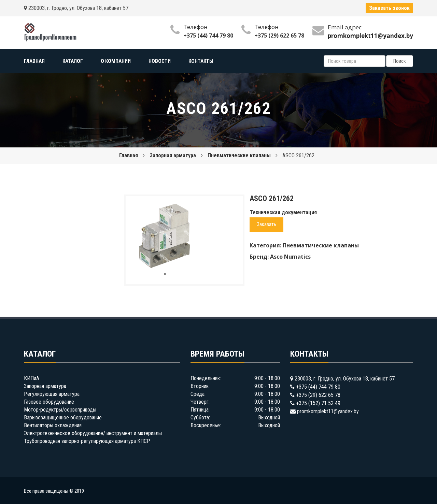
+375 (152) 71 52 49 (318, 403)
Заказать (266, 224)
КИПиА (32, 378)
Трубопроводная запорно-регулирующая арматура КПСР (87, 441)
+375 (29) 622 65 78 (279, 35)
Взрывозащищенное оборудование (63, 417)
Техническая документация (283, 212)
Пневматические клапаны (239, 155)
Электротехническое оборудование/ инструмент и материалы (93, 433)
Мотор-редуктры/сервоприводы (60, 410)
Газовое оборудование (49, 402)
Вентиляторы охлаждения (53, 425)
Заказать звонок (389, 8)
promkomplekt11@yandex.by (328, 411)
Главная (129, 155)
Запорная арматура (173, 155)
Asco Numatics (290, 257)
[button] (193, 207)
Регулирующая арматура (52, 394)
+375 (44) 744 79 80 (208, 35)
